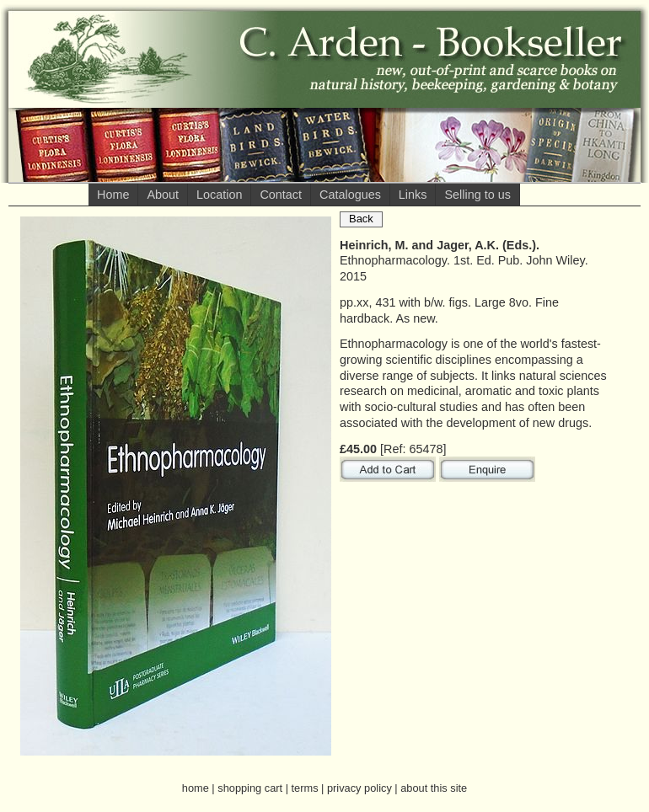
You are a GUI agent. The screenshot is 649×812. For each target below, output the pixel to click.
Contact (281, 195)
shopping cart (250, 788)
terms (305, 788)
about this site (434, 788)
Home (113, 195)
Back (361, 219)
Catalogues (350, 195)
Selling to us (477, 195)
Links (413, 195)
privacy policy (359, 788)
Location (219, 195)
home (196, 788)
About (163, 195)
